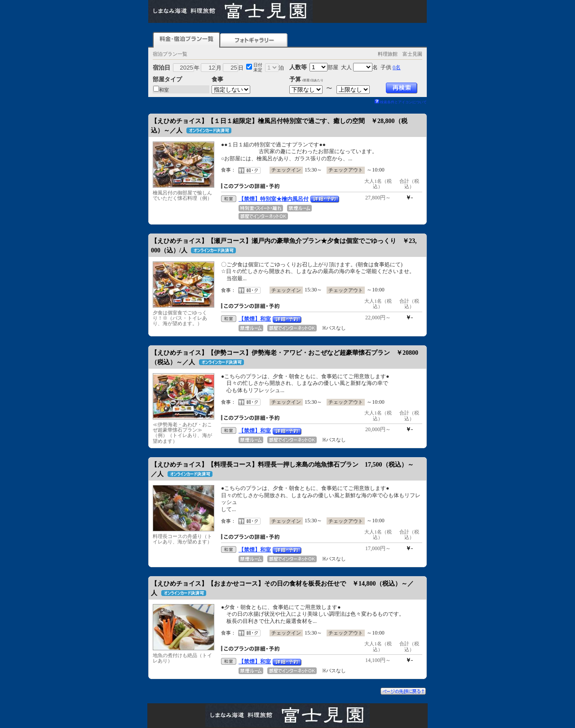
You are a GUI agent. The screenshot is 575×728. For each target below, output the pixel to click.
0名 (397, 67)
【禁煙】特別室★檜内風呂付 (274, 199)
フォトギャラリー (254, 40)
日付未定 (258, 67)
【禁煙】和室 (255, 319)
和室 (164, 90)
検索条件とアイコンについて (401, 102)
